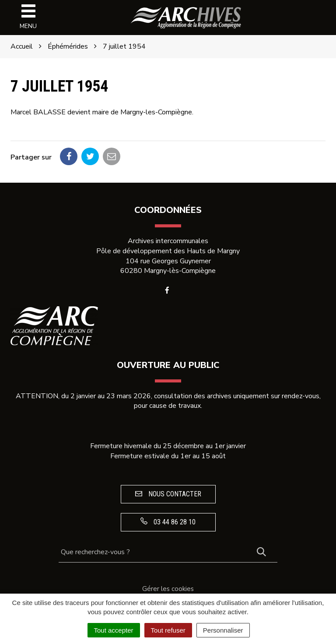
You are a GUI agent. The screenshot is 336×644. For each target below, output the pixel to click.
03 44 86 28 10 (168, 522)
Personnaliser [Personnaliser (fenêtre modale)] (223, 630)
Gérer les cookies (168, 589)
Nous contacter (168, 494)
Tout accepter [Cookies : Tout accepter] (114, 630)
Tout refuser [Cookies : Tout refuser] (168, 630)
